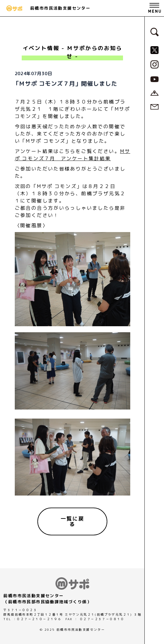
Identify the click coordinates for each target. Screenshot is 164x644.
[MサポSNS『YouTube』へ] (155, 79)
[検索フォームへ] (155, 32)
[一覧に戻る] (72, 521)
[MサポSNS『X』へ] (155, 49)
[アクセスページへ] (155, 93)
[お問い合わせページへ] (155, 107)
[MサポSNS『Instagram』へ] (155, 64)
